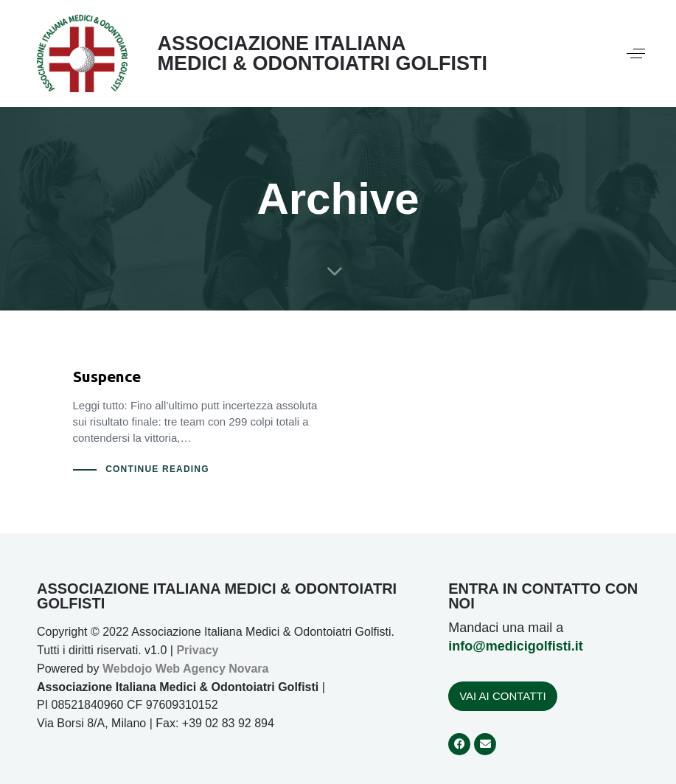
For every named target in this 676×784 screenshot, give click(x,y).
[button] (636, 53)
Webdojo (127, 669)
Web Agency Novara (212, 669)
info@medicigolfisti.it (516, 646)
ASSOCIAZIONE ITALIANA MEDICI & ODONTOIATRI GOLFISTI (322, 53)
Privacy (197, 650)
